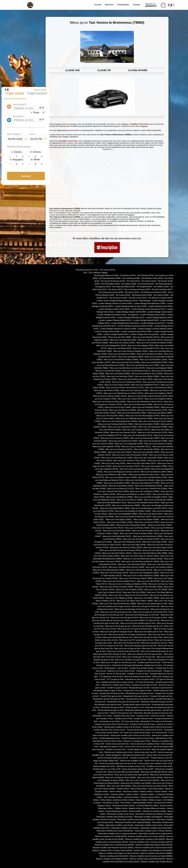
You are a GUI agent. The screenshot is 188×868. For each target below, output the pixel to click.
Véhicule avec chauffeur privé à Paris (119, 752)
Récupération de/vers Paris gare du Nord (109, 699)
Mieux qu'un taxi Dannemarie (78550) (138, 404)
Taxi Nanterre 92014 (128, 275)
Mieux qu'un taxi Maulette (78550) (117, 483)
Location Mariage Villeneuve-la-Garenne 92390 (118, 329)
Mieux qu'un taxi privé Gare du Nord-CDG (124, 651)
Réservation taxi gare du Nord (112, 707)
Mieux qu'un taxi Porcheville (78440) (117, 531)
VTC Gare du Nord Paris (145, 682)
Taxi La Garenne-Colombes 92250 (137, 289)
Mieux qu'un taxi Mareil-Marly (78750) (153, 477)
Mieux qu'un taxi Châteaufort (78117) (145, 385)
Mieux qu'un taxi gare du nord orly (154, 643)
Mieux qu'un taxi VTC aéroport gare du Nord (136, 640)
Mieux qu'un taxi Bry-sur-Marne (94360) (121, 778)
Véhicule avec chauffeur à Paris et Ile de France (122, 727)
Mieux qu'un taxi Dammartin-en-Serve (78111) (145, 402)
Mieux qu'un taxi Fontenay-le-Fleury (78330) (155, 421)
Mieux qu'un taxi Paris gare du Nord (153, 618)
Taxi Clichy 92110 (133, 281)
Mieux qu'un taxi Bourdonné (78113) (136, 371)
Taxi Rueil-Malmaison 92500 (110, 278)
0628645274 (151, 5)
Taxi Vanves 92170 (115, 289)
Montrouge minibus (105, 808)
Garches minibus (161, 792)
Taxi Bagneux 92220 (103, 287)
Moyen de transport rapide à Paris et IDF (138, 769)
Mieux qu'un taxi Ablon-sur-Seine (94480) (124, 772)
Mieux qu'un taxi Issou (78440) (120, 452)
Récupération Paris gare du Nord (136, 696)
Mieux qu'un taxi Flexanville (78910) (110, 416)
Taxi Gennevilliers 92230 (110, 284)
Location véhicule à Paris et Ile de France (109, 730)
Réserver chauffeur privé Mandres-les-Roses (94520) (113, 848)
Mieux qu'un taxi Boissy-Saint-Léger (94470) (132, 775)
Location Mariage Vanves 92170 (153, 323)
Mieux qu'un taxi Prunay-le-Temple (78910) (136, 534)
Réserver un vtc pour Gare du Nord (121, 671)
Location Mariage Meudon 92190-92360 (130, 312)
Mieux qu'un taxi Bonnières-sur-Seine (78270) (127, 368)
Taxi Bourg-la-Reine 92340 (142, 295)
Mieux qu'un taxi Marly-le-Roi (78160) (140, 480)
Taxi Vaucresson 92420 (118, 298)
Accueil (98, 5)
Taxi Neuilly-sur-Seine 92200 (152, 278)
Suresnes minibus (118, 794)
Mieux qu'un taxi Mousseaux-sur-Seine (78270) (149, 508)
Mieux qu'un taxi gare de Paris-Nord (146, 606)
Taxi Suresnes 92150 (146, 284)
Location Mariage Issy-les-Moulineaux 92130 (148, 309)
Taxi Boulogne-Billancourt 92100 (106, 275)
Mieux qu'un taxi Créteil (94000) (119, 786)
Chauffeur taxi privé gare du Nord (144, 685)
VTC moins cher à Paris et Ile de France (135, 733)
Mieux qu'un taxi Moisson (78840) (130, 500)
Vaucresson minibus (131, 792)
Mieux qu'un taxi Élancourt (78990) (122, 410)
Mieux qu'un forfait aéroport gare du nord (157, 651)
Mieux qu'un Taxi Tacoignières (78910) (144, 573)
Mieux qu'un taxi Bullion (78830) (147, 376)
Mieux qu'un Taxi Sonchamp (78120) (114, 573)
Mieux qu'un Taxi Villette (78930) (147, 598)
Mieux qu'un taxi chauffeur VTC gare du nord (142, 620)
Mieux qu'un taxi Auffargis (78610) (141, 346)
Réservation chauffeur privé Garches (125, 828)
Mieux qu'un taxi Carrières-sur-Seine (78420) (136, 379)
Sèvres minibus (115, 792)
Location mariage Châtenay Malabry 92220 (115, 320)
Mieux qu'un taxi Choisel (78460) (107, 390)
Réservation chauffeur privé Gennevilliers (157, 828)
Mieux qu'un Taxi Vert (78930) (156, 590)
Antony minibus (141, 800)
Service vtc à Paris (158, 716)
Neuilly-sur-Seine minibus (150, 797)
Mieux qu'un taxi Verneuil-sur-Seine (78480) (117, 587)
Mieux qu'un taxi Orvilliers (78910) (120, 522)
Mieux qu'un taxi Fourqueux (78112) (136, 430)
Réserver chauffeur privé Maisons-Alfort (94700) (154, 845)
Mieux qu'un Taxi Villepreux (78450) (119, 598)
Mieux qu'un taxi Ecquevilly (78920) (146, 407)
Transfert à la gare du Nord (117, 688)
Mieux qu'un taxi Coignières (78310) (158, 393)
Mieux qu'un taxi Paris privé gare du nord (116, 612)
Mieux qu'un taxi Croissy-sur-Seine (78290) (109, 402)
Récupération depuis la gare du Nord (108, 691)
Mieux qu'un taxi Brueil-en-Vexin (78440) (147, 374)
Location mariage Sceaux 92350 (107, 332)
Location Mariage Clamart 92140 (160, 312)
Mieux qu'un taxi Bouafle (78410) (108, 371)
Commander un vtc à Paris (109, 721)
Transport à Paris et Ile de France (143, 724)
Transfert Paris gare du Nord (111, 696)
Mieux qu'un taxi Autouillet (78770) (146, 348)
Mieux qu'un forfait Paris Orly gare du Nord (110, 654)
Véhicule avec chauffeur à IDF (131, 761)
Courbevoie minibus (131, 797)
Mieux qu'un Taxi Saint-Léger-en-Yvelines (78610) (140, 556)
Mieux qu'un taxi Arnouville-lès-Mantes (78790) (154, 343)
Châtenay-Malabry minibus (142, 803)
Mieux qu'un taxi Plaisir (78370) (160, 525)
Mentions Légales (101, 273)
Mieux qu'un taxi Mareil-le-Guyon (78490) (121, 477)
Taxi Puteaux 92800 (129, 284)
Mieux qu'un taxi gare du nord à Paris (148, 637)
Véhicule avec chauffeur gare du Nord (116, 685)
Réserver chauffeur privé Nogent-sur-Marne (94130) (119, 853)
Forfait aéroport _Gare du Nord (116, 668)
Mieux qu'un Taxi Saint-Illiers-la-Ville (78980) (150, 553)
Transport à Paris (143, 716)
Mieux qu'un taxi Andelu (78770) (150, 340)
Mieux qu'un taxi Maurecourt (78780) (145, 483)
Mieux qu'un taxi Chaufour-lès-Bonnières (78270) (125, 388)
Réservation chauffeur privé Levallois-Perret (155, 834)
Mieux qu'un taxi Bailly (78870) (120, 348)
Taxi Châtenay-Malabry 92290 (124, 287)
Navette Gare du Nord (153, 665)
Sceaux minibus (135, 811)
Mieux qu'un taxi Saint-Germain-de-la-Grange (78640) (120, 550)
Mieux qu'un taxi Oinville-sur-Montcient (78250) (133, 517)
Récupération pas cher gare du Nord (139, 693)
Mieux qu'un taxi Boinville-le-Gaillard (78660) (121, 360)
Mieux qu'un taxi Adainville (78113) (146, 337)
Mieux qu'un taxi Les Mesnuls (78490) (145, 491)
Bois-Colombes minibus (113, 797)
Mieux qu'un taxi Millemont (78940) (120, 497)
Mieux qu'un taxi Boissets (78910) (154, 362)
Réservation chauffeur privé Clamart (149, 825)
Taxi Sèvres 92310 (132, 292)
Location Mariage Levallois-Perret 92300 (114, 309)
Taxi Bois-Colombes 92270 (162, 289)
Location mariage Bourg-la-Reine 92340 (136, 332)
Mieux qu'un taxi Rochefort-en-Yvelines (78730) (141, 539)
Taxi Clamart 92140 (149, 281)
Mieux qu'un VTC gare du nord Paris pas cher (118, 663)
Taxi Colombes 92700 (145, 275)
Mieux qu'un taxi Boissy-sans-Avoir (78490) (143, 365)
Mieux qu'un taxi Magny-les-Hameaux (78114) (122, 472)
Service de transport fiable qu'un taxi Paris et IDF (118, 764)
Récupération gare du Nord (139, 688)
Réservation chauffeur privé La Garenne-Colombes (118, 834)
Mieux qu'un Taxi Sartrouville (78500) (132, 564)
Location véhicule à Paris (143, 719)
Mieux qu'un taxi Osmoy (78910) (147, 522)
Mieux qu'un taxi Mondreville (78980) (158, 500)
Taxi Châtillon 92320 (161, 287)
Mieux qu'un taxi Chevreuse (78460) (135, 390)
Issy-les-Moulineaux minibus (117, 811)
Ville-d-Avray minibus (139, 789)
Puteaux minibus (132, 794)
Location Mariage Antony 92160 (160, 306)
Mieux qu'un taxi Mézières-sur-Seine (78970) (134, 494)
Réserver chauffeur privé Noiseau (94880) (156, 853)
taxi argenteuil (133, 315)
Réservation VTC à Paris (102, 716)
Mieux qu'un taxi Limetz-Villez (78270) (142, 463)
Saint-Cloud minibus (156, 789)
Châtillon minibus (121, 808)
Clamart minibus (166, 806)
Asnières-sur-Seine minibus (123, 800)
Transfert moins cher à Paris (124, 716)
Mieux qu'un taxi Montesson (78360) (126, 505)
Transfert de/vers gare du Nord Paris (136, 705)
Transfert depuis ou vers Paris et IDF (107, 769)
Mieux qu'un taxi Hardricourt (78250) (158, 444)
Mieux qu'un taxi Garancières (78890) (153, 427)
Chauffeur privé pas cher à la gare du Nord (117, 682)
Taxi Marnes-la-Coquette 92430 (160, 298)
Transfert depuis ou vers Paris (139, 749)
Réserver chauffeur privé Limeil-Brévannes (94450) (114, 845)
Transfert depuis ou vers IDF (161, 758)
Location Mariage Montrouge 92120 (130, 318)
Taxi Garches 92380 (161, 295)
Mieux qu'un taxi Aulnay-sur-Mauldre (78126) (131, 351)
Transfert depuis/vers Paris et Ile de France (138, 738)
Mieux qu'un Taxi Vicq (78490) (134, 592)
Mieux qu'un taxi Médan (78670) (121, 486)
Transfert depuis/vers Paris (109, 738)
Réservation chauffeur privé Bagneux (148, 817)
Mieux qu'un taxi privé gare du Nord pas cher (132, 609)
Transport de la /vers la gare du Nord (137, 691)
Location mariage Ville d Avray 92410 (144, 334)
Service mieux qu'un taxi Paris (117, 744)
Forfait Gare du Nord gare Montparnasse (127, 665)
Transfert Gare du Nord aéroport (142, 668)
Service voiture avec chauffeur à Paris (145, 744)
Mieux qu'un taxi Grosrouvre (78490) (115, 438)
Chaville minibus (123, 789)
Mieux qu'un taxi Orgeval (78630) (146, 519)
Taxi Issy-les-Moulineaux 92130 (113, 281)
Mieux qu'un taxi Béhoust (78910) (150, 354)
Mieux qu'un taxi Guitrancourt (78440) (123, 441)
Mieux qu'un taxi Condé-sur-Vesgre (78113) (110, 396)
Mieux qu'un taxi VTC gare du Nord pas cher (135, 629)
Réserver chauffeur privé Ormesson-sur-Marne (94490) (151, 856)
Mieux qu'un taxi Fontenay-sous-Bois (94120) (150, 786)
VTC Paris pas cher (159, 733)
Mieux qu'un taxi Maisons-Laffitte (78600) (157, 472)
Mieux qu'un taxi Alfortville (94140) (154, 772)
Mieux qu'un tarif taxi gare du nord (127, 643)
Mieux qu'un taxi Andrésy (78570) (122, 343)
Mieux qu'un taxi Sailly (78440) (134, 545)
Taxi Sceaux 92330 (123, 295)
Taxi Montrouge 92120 (164, 284)
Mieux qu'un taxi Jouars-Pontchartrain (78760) (130, 455)
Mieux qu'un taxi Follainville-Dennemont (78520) (134, 419)
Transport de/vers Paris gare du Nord (140, 699)
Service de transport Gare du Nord (137, 677)
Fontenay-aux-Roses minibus (124, 806)
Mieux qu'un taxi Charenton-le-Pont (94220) (143, 780)
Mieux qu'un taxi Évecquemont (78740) (152, 410)
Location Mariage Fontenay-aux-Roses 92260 (135, 326)
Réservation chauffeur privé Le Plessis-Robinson (154, 831)
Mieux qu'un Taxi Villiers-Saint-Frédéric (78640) (135, 601)
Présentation (123, 5)
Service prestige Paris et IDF (104, 766)
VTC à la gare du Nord (115, 679)
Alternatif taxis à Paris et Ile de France (107, 741)
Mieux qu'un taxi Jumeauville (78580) (148, 458)
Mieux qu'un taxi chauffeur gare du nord (147, 626)
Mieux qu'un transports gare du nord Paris (141, 646)
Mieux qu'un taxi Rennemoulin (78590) (147, 536)
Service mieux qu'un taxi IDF (145, 752)
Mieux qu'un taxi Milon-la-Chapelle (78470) (151, 497)
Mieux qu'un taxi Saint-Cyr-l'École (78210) (126, 548)
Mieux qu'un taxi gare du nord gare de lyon (116, 632)
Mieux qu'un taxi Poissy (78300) (137, 528)
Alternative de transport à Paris (111, 747)
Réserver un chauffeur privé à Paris (137, 741)
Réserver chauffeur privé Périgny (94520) (112, 859)
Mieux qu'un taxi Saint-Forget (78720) (158, 548)
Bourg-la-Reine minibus (163, 803)
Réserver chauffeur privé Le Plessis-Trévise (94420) (112, 850)
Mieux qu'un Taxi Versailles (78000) (129, 590)
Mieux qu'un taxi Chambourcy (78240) (127, 382)
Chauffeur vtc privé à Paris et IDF (160, 766)
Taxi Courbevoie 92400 (131, 278)
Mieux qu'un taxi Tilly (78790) (148, 581)
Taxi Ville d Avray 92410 (138, 298)
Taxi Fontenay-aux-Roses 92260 (111, 292)
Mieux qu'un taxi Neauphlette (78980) (123, 514)
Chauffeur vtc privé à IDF (140, 758)
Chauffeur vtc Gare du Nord (138, 674)
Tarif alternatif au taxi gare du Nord (108, 705)
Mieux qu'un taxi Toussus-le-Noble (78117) (119, 581)
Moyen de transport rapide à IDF (106, 761)
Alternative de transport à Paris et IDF (131, 766)
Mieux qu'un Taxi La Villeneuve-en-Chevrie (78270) (128, 595)
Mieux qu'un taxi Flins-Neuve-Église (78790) (142, 416)
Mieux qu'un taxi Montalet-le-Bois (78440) (143, 503)
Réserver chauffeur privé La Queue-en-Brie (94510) (145, 839)
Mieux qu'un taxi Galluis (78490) (147, 424)
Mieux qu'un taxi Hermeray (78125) (119, 449)
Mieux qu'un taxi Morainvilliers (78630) (115, 508)
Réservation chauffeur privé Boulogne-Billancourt (136, 820)
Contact (137, 5)
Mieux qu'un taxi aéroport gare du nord (118, 637)
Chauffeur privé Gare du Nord (149, 663)
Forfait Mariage (144, 301)
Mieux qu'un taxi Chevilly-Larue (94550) (136, 783)
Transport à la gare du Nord (162, 688)
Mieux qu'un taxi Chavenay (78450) (159, 388)
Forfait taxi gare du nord (135, 707)
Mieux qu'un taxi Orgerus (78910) (119, 519)
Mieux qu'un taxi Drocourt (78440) (118, 407)
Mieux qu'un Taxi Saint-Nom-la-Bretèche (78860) (140, 562)
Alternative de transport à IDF (134, 755)
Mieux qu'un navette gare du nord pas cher (139, 657)
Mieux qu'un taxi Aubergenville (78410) (111, 346)
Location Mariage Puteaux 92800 (153, 315)
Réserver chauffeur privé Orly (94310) (114, 856)
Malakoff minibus (135, 808)
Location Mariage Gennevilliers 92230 (112, 315)
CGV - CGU (88, 273)
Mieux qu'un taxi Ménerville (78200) (148, 486)
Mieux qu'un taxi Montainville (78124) (112, 503)
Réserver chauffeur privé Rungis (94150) (156, 862)
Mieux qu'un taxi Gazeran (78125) (123, 433)
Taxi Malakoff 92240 (144, 287)
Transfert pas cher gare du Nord (112, 693)
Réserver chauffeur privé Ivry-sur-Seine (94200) (147, 836)
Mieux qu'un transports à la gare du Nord (131, 660)
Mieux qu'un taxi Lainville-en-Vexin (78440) (130, 461)
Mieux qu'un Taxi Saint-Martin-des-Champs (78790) (143, 559)
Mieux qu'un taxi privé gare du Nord (124, 618)
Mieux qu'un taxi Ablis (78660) (120, 337)
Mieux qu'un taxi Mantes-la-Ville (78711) (144, 475)
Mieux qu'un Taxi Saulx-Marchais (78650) (109, 570)
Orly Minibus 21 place (111, 803)
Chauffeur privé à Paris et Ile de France (157, 727)
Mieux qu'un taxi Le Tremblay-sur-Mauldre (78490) (128, 584)
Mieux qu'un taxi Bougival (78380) (159, 368)
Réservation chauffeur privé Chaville (120, 825)
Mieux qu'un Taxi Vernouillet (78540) (149, 587)
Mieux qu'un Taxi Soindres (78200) (159, 567)
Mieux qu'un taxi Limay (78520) (114, 463)
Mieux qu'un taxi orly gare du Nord (127, 649)
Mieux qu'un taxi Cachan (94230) (150, 778)
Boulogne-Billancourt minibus (154, 808)
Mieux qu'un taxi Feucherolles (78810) (132, 413)
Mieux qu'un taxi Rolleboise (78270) (127, 542)
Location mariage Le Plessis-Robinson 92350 (155, 329)
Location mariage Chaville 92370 (116, 334)
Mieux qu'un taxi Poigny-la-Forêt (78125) (108, 528)
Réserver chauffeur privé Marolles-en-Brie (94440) (153, 850)
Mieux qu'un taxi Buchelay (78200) (120, 376)
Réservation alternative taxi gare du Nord (157, 702)
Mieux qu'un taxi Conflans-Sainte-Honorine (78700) (148, 396)
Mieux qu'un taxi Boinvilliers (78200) (153, 360)
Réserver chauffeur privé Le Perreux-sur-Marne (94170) (151, 842)
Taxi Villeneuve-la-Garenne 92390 (153, 292)
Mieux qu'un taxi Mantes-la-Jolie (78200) (112, 475)
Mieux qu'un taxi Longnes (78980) (154, 466)
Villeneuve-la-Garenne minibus (154, 811)
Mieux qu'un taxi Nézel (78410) (151, 514)
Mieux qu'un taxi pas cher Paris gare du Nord (145, 654)
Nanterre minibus (146, 792)
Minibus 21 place (155, 800)
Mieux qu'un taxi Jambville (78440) (146, 452)
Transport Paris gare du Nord (161, 696)
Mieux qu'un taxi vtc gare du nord (118, 626)
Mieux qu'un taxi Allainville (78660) (123, 340)
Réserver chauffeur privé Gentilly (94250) (111, 836)
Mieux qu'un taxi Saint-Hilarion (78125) (117, 553)
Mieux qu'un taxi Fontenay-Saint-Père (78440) (116, 424)
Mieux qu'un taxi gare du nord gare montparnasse (127, 634)
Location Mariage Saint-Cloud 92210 (125, 323)
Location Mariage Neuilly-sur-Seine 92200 (130, 306)
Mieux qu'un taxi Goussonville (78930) (145, 438)
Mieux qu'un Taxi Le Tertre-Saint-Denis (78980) (141, 576)
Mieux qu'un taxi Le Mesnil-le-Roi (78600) (151, 489)
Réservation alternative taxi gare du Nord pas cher (153, 713)
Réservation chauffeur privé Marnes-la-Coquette (154, 814)
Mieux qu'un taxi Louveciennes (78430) (135, 469)
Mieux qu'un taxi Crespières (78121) (158, 399)
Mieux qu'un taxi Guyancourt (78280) (153, 441)
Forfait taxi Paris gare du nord (121, 713)
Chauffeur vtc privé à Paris (116, 749)
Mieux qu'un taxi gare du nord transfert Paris (150, 612)
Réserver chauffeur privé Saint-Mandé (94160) (147, 859)
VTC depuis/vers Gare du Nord (111, 677)
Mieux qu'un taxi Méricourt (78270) (121, 489)
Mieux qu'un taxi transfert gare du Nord (152, 604)
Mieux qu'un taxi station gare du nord (148, 632)
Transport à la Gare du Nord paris (149, 671)
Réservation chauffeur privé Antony (121, 814)
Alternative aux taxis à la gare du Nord (140, 679)
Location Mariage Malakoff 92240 (146, 320)
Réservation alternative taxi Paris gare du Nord (143, 710)
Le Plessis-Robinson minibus (147, 806)
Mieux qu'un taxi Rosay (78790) (155, 542)
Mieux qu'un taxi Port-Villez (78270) (146, 531)
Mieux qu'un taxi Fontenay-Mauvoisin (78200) (119, 421)
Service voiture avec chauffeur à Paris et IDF (155, 764)
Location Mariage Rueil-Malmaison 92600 (149, 303)
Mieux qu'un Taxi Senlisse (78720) (139, 570)
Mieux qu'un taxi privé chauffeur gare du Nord (138, 623)
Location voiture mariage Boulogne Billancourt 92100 (117, 301)
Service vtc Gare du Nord (116, 674)
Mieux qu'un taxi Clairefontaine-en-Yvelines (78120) (123, 393)
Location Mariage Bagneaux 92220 (159, 318)
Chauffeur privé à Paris (123, 719)
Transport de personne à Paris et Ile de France (144, 730)
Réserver (109, 5)
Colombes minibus (147, 794)
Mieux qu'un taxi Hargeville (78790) (106, 447)
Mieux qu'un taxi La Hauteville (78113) (136, 447)
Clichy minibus (106, 800)
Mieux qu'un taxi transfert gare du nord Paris (142, 615)
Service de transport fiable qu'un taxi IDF (113, 758)
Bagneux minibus (104, 806)
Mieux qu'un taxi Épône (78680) (160, 413)
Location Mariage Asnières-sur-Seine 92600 (115, 303)
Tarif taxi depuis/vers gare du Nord (111, 710)
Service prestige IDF (113, 755)
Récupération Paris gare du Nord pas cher (123, 702)
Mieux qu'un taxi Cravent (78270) (130, 399)
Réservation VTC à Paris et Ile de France (157, 721)
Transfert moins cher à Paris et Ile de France (111, 724)
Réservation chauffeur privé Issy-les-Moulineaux (115, 831)
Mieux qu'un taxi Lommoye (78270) (126, 466)
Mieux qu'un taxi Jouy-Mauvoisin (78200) (117, 458)
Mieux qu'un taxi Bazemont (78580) (122, 354)
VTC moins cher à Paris (130, 721)
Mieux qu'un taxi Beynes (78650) (131, 357)
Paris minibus (126, 803)
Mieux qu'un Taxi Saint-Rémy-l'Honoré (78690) (126, 567)
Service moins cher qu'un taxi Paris (138, 747)
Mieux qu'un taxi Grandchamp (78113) (138, 435)
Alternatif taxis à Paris (164, 738)
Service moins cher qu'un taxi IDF (159, 755)
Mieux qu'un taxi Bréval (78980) (118, 374)
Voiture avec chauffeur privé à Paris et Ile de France (130, 735)
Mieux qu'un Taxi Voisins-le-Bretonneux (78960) (118, 604)
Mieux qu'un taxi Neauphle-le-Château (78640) (133, 511)
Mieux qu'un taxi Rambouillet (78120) (117, 536)
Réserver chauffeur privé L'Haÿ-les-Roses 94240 (154, 848)
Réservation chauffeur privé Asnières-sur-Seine (115, 817)
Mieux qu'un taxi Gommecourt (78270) (153, 433)
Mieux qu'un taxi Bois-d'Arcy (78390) (126, 362)
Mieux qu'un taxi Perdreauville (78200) (131, 525)
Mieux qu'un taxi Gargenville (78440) (129, 444)
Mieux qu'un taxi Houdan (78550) (147, 449)
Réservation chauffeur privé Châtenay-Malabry (133, 822)
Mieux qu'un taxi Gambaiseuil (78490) (123, 427)
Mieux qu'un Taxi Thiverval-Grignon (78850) (136, 578)
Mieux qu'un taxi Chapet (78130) (117, 385)
